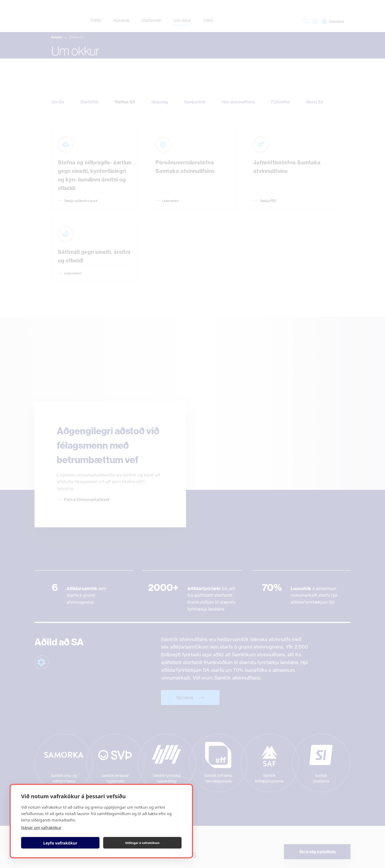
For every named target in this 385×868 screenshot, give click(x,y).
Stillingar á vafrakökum (142, 843)
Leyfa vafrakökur (60, 843)
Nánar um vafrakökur (41, 827)
